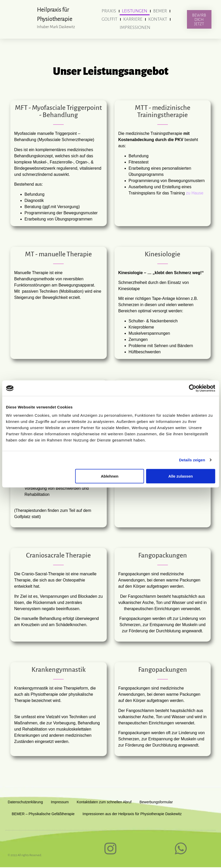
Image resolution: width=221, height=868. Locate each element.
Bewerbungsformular (156, 802)
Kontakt (158, 19)
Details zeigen (192, 460)
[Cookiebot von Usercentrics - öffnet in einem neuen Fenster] (193, 388)
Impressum (60, 802)
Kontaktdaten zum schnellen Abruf (104, 802)
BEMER (160, 11)
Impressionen (135, 27)
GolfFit (109, 19)
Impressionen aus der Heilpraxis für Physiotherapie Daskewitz (132, 814)
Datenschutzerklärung (25, 802)
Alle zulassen (181, 476)
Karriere (133, 19)
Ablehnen (110, 476)
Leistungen (135, 11)
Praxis (109, 11)
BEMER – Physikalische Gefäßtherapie (43, 814)
